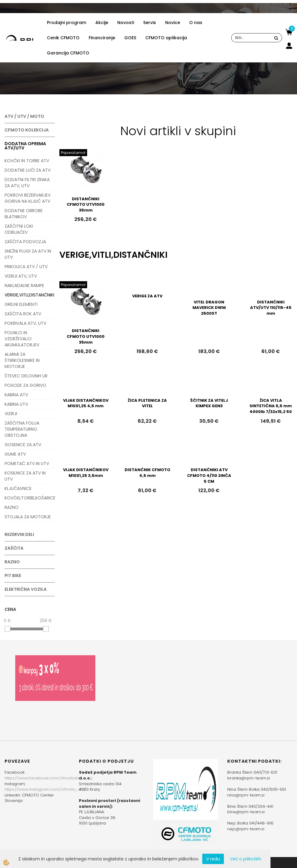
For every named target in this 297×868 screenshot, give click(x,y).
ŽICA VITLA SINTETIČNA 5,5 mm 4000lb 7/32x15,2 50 (271, 406)
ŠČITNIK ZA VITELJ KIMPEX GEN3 (209, 403)
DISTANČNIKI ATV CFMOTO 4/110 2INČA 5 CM (209, 475)
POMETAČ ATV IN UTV (27, 464)
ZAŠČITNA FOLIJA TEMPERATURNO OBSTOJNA (22, 429)
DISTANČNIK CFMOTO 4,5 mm (147, 473)
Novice (173, 23)
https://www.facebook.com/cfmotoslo (42, 778)
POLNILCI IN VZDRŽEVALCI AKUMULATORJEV (22, 339)
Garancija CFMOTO (68, 53)
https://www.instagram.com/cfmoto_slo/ (45, 789)
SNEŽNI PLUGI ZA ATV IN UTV (28, 254)
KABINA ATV (16, 395)
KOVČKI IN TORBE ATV (27, 161)
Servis (150, 23)
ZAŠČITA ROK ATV (23, 314)
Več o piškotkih (246, 859)
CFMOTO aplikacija (166, 38)
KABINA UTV (16, 404)
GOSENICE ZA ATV (23, 445)
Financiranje (102, 38)
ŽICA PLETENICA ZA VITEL (147, 403)
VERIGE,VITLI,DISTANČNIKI (29, 295)
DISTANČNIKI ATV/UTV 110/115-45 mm (271, 308)
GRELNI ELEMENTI (21, 304)
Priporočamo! (73, 153)
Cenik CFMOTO (63, 38)
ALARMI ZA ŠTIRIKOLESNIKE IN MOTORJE (22, 360)
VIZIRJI (11, 414)
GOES (130, 38)
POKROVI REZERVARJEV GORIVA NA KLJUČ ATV (28, 198)
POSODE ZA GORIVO (25, 385)
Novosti (126, 23)
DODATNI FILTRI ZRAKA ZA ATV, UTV (27, 183)
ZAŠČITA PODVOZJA (25, 242)
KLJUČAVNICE (18, 488)
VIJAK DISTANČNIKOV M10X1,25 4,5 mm (86, 403)
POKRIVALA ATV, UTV (25, 323)
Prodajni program (67, 23)
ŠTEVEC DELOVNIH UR (26, 376)
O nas (196, 23)
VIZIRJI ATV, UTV (21, 276)
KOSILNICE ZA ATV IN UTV (25, 476)
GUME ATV (15, 454)
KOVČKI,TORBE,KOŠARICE (30, 498)
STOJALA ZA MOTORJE (28, 517)
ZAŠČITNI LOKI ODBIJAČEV (19, 229)
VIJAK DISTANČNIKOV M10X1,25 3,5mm (86, 473)
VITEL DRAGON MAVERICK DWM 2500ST (209, 308)
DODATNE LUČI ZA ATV (28, 170)
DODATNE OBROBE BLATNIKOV (24, 214)
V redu (213, 859)
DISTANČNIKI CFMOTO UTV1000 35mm (86, 205)
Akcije (102, 23)
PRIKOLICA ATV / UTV (26, 267)
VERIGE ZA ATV (147, 296)
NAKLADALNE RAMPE (24, 285)
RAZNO (12, 507)
